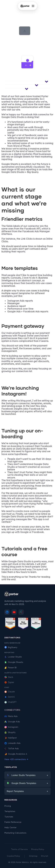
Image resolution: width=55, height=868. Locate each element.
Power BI (10, 668)
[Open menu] (33, 6)
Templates (10, 811)
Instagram (11, 727)
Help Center (10, 828)
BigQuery (11, 647)
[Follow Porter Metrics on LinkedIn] (7, 612)
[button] (25, 31)
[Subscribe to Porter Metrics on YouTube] (14, 612)
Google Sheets (14, 662)
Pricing (8, 806)
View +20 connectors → (16, 759)
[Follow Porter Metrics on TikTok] (21, 612)
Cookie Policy (13, 856)
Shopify (10, 732)
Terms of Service (19, 849)
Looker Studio (13, 657)
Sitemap (33, 856)
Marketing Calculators (15, 833)
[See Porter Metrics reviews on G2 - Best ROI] (23, 624)
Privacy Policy (38, 849)
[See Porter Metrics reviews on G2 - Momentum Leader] (10, 624)
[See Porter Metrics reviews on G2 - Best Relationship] (36, 624)
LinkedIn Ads (12, 743)
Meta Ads (11, 716)
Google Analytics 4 (16, 754)
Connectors (12, 710)
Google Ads (12, 722)
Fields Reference (13, 822)
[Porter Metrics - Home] (25, 6)
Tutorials (9, 817)
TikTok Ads (12, 749)
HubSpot (11, 738)
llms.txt (45, 856)
